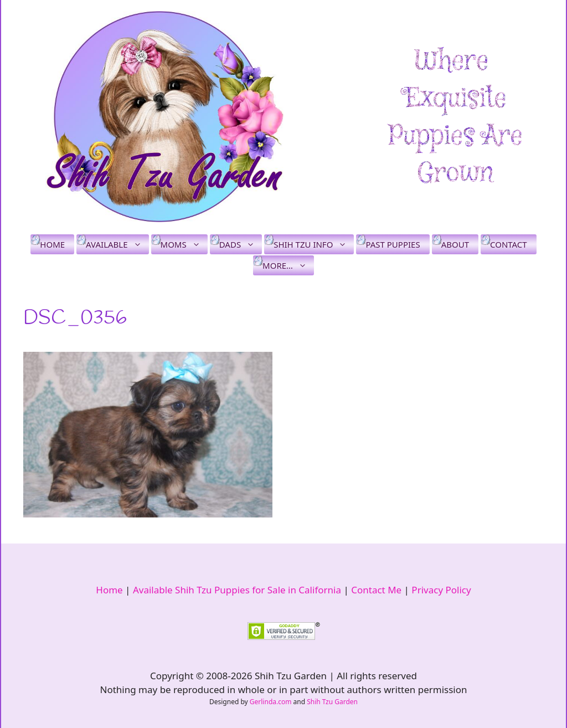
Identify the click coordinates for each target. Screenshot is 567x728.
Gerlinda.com (271, 702)
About (455, 244)
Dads (241, 244)
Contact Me (376, 590)
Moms (184, 244)
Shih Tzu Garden (332, 702)
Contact (509, 244)
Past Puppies (393, 244)
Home (52, 244)
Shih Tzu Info (314, 244)
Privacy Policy (441, 590)
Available (117, 244)
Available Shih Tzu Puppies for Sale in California (237, 590)
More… (288, 265)
